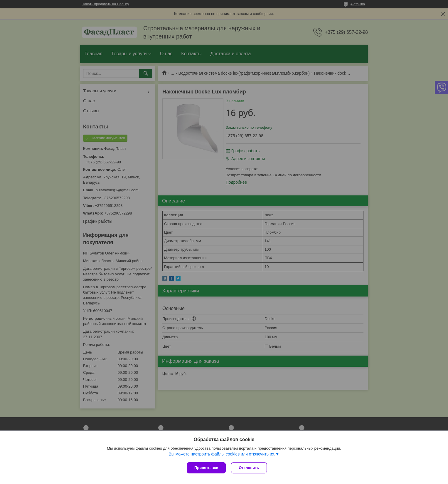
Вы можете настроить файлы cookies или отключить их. (222, 454)
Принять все (206, 468)
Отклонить (249, 468)
